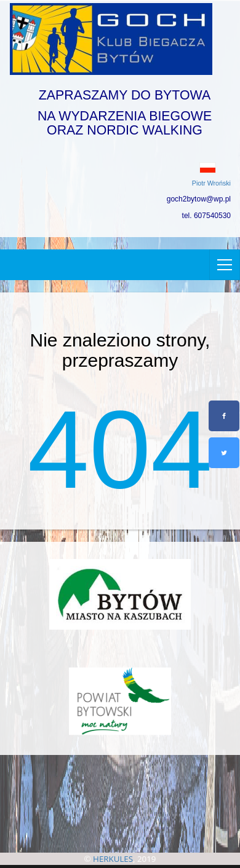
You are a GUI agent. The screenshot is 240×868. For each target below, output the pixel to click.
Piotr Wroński (211, 183)
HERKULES (113, 859)
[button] (120, 168)
